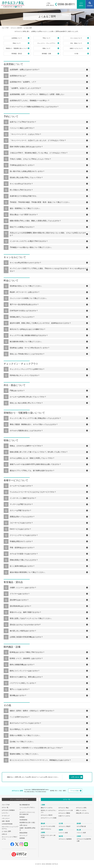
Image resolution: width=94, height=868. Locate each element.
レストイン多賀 (63, 833)
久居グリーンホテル (64, 816)
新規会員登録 (23, 833)
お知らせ (4, 834)
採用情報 (22, 838)
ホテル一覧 (5, 808)
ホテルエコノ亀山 (64, 808)
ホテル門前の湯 (81, 826)
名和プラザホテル (46, 829)
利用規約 (22, 817)
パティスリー (6, 818)
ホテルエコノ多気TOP (16, 28)
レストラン (5, 813)
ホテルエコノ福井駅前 (65, 839)
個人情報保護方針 (25, 805)
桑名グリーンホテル (47, 808)
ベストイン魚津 (81, 833)
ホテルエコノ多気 (81, 808)
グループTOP (5, 28)
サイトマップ (23, 836)
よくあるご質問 (6, 831)
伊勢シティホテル (81, 810)
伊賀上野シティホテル (82, 813)
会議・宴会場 (6, 821)
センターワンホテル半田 (48, 826)
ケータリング (6, 816)
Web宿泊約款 (23, 820)
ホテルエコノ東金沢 (65, 826)
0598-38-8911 (31, 792)
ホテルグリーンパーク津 (66, 810)
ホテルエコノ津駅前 (64, 813)
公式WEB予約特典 (7, 824)
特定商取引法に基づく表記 (27, 823)
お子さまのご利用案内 (8, 810)
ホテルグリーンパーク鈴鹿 (49, 818)
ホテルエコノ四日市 (47, 815)
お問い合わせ (23, 825)
